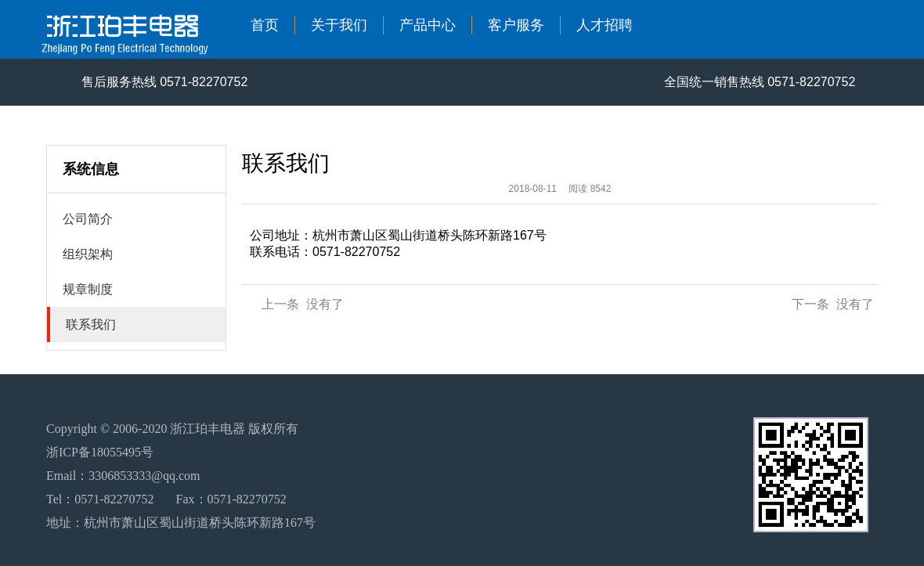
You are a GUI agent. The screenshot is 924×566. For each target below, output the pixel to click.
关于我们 (339, 25)
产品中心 (428, 25)
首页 (265, 25)
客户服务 (516, 25)
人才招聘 (605, 25)
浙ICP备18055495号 (100, 452)
